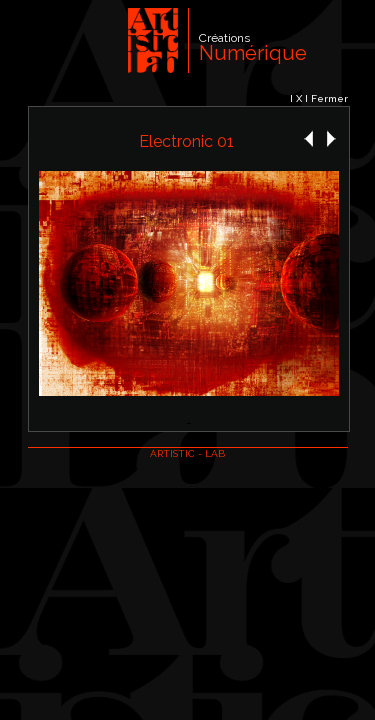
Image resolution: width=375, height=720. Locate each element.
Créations (224, 38)
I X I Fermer (319, 98)
